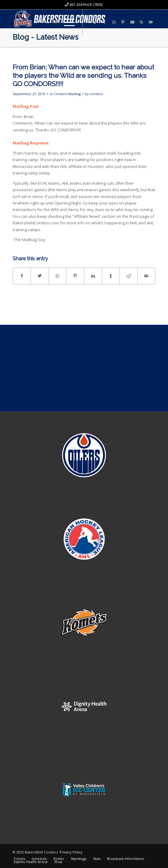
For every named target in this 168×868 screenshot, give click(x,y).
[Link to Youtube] (132, 22)
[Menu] (66, 22)
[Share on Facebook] (22, 276)
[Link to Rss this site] (141, 22)
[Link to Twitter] (95, 22)
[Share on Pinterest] (75, 276)
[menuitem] (52, 22)
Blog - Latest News (46, 37)
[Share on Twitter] (40, 276)
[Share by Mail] (147, 276)
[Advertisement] (84, 368)
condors (96, 94)
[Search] (52, 22)
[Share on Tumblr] (111, 276)
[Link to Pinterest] (123, 22)
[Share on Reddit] (129, 276)
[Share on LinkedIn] (93, 276)
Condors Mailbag (67, 94)
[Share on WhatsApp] (58, 276)
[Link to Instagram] (114, 22)
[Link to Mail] (151, 22)
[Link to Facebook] (104, 22)
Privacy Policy (71, 852)
